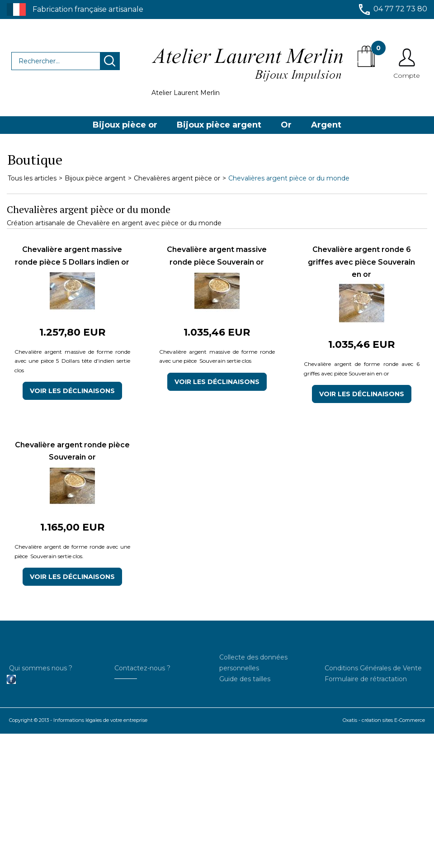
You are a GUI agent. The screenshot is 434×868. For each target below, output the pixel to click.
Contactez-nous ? (142, 668)
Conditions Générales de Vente (373, 668)
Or (286, 125)
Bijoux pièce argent (219, 125)
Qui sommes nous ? (41, 668)
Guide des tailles (245, 679)
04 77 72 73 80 (400, 9)
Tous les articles (32, 178)
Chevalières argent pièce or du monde (289, 178)
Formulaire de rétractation (366, 679)
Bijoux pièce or (125, 125)
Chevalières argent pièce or (177, 178)
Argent (326, 125)
